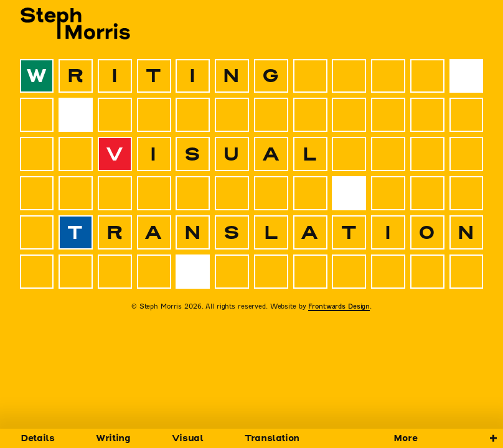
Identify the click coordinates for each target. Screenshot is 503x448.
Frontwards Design (339, 306)
